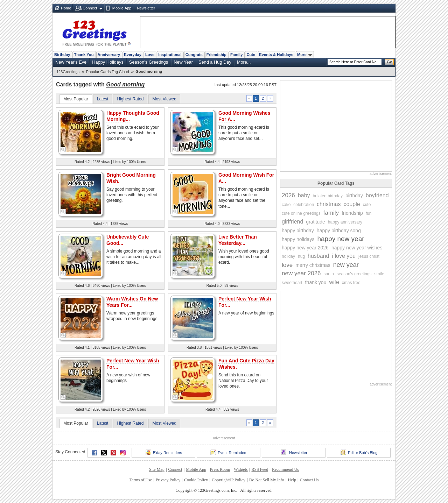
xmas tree (351, 283)
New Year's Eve (71, 62)
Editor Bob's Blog (359, 452)
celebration (304, 205)
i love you (344, 256)
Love (150, 55)
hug (301, 256)
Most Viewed (164, 99)
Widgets (241, 469)
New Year (183, 62)
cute (367, 205)
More (304, 55)
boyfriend (377, 195)
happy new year (341, 239)
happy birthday (298, 231)
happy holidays (298, 239)
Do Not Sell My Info (267, 480)
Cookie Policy (196, 480)
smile (379, 274)
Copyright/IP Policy (229, 480)
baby (304, 195)
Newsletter (146, 8)
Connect (90, 8)
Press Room (220, 469)
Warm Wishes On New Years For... (132, 302)
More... (244, 62)
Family (236, 55)
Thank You (84, 55)
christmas (329, 204)
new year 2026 (301, 273)
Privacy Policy (168, 480)
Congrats (194, 55)
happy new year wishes (357, 248)
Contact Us (309, 480)
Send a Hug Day (215, 62)
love (287, 265)
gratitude (315, 222)
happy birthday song (339, 231)
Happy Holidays (108, 62)
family (331, 213)
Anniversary (109, 55)
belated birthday (328, 196)
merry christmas (313, 265)
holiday (288, 256)
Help (292, 480)
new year (346, 265)
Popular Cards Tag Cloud (108, 72)
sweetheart (292, 283)
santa (329, 274)
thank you (316, 282)
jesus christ (369, 256)
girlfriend (292, 222)
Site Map (157, 469)
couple (352, 204)
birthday (354, 196)
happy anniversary (345, 222)
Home (66, 8)
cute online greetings (301, 213)
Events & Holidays (276, 55)
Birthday (62, 55)
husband (318, 256)
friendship (352, 213)
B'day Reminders (164, 452)
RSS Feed (260, 469)
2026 (288, 195)
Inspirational (170, 55)
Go (390, 62)
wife (334, 282)
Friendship (216, 55)
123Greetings (68, 72)
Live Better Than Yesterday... (238, 240)
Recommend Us (285, 469)
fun (369, 213)
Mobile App (122, 8)
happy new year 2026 (305, 248)
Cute (251, 55)
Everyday (133, 55)
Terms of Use (141, 480)
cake (286, 205)
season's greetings (354, 274)
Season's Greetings (149, 62)
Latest (103, 99)
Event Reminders (229, 452)
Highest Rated (130, 99)
